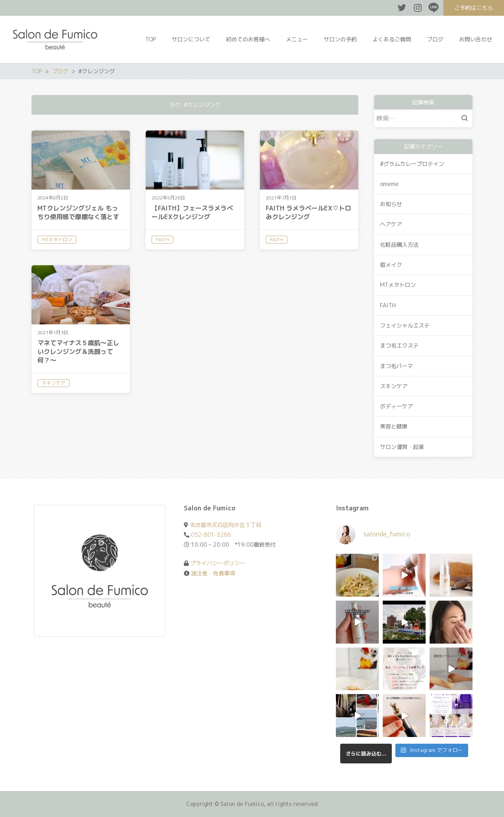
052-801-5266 (211, 535)
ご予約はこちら (474, 8)
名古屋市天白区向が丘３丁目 (226, 525)
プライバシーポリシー (218, 563)
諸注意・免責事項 (213, 573)
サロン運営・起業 (402, 447)
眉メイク (391, 265)
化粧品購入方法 (399, 245)
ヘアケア (391, 224)
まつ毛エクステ (399, 345)
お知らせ (391, 204)
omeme (389, 184)
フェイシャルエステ (405, 325)
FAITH (388, 305)
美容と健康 (394, 426)
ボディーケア (397, 406)
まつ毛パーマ (397, 366)
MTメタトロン (398, 285)
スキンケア (394, 386)
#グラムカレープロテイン (412, 164)
